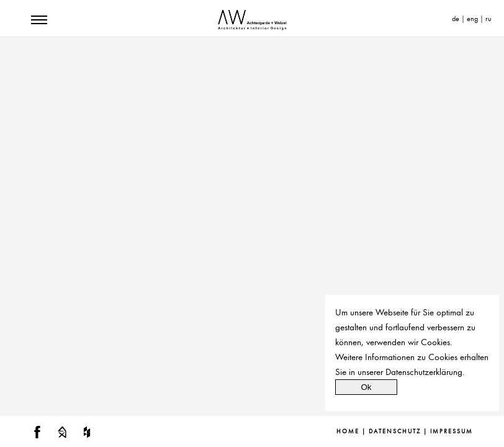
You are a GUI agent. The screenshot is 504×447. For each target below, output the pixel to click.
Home (348, 431)
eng (472, 19)
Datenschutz (395, 431)
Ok (366, 387)
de (456, 19)
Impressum (452, 431)
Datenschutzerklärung (424, 372)
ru (488, 19)
